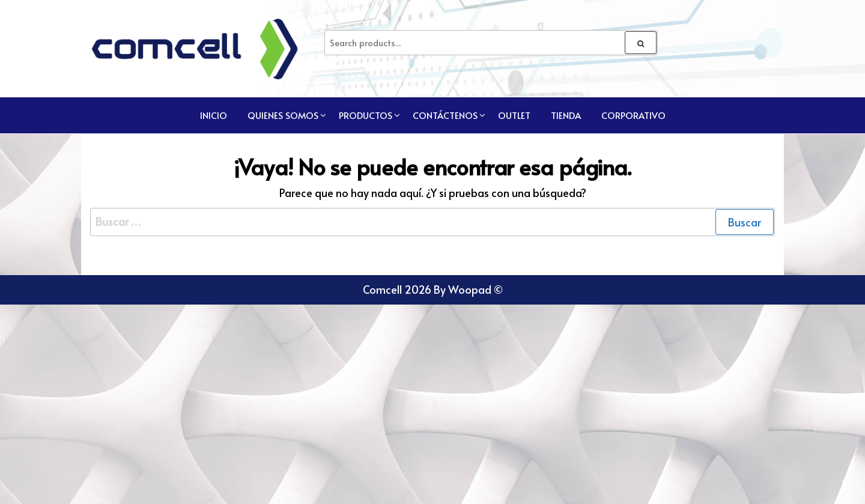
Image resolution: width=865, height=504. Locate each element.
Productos (366, 115)
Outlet (514, 115)
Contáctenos (445, 115)
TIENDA (566, 115)
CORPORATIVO (633, 115)
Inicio (214, 115)
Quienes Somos (283, 115)
